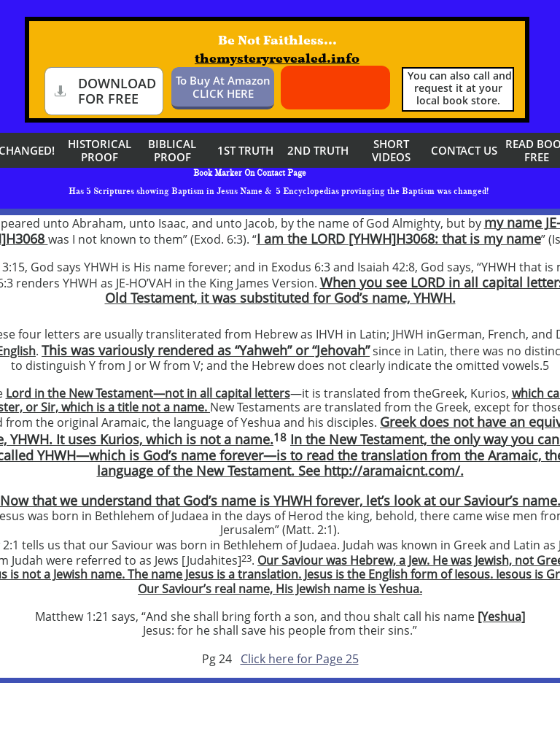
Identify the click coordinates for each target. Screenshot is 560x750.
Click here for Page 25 (300, 659)
